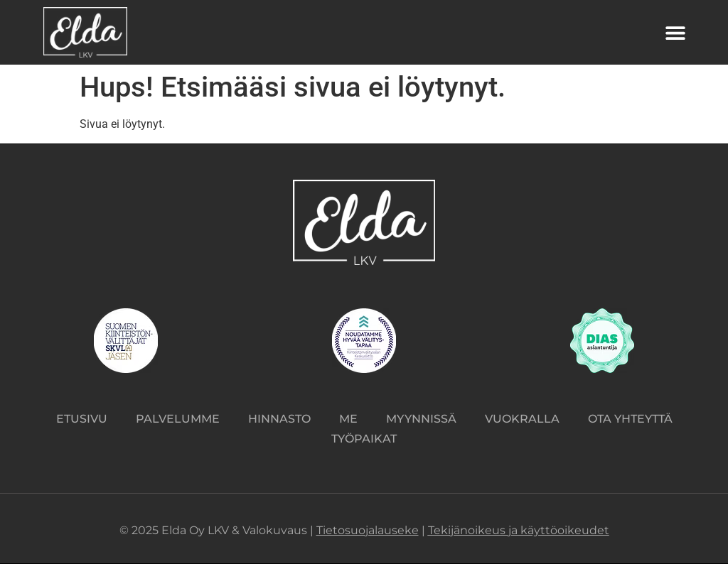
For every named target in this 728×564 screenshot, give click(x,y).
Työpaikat (364, 439)
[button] (676, 32)
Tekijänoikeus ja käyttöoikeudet (519, 530)
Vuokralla (522, 419)
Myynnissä (421, 419)
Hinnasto (279, 419)
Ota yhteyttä (630, 419)
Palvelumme (178, 419)
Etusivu (82, 419)
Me (348, 419)
